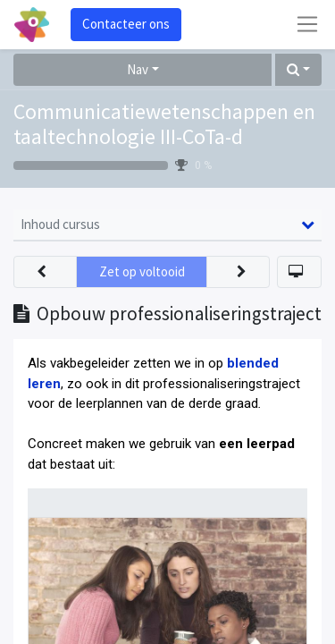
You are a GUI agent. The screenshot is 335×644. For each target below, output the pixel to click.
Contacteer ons (126, 24)
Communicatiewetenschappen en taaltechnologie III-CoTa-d (164, 125)
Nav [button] (138, 69)
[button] (298, 70)
